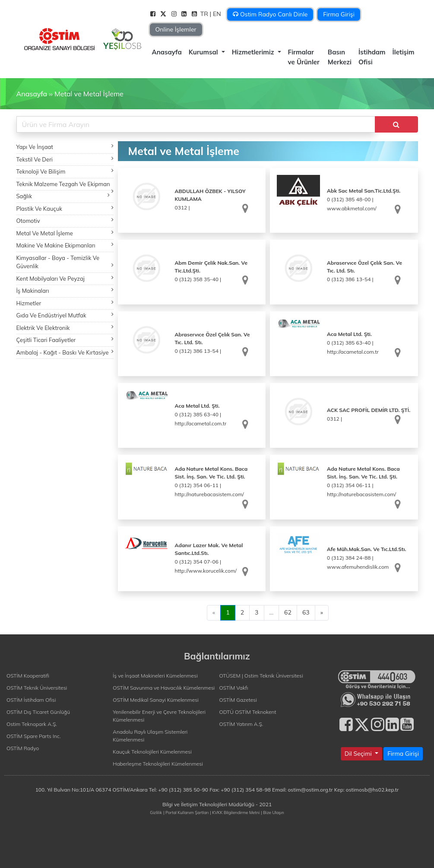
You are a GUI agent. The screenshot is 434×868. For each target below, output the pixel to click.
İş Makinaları (65, 290)
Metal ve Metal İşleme (89, 94)
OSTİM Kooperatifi (28, 676)
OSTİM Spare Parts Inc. (34, 736)
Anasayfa (167, 52)
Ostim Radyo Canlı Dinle (270, 14)
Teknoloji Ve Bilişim (65, 171)
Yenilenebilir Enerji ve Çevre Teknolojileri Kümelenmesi (159, 716)
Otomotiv (65, 220)
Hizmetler (65, 303)
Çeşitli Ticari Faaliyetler (65, 340)
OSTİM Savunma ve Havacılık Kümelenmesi (164, 688)
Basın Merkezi (340, 57)
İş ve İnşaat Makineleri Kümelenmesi (155, 676)
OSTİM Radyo (23, 748)
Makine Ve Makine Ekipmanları (65, 245)
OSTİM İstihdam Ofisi (31, 700)
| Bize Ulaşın (272, 812)
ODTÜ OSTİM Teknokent (248, 712)
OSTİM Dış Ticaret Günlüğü (38, 712)
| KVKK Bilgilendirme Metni (235, 812)
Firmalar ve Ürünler (304, 57)
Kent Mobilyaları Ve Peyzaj (65, 278)
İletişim (404, 52)
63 (306, 612)
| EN (216, 14)
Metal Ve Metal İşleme (65, 233)
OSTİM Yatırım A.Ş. (241, 724)
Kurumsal (204, 52)
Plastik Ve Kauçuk (65, 208)
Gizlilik (156, 812)
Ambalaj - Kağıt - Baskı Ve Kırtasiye (65, 352)
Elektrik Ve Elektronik (65, 328)
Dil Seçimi (359, 754)
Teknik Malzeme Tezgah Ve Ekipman (65, 186)
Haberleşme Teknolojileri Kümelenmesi (158, 764)
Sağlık (63, 196)
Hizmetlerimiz (254, 52)
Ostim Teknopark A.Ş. (32, 724)
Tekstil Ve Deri (65, 159)
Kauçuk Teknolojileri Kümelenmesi (152, 752)
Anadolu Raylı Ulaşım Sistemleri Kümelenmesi (150, 736)
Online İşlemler (176, 29)
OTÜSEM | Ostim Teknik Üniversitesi (261, 676)
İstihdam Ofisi (372, 57)
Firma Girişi (339, 14)
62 (288, 612)
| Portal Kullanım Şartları (186, 812)
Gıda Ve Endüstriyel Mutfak (65, 315)
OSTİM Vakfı (234, 688)
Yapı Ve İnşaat (65, 147)
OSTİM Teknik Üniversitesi (37, 688)
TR (205, 14)
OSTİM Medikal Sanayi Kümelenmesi (156, 700)
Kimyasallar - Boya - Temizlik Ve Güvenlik (65, 262)
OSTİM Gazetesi (238, 700)
